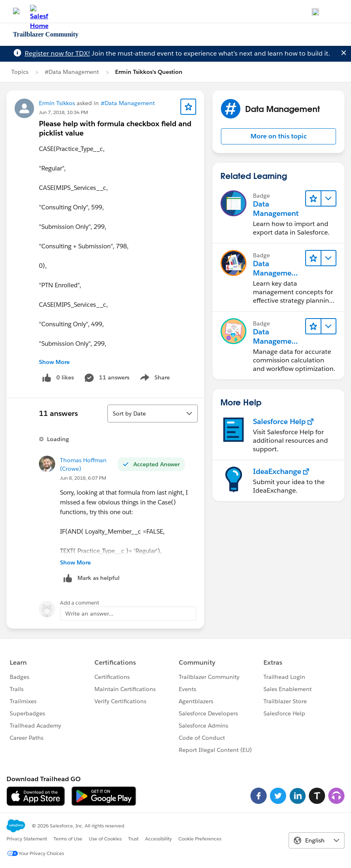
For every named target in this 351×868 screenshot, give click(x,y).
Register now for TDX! (57, 53)
